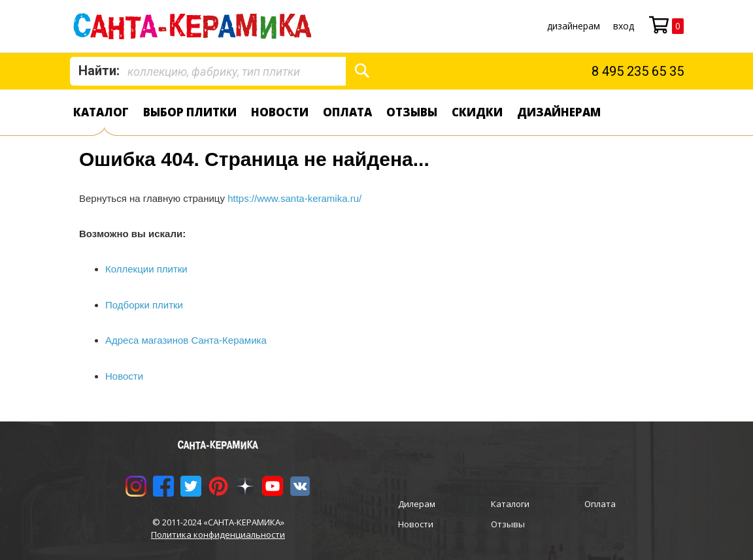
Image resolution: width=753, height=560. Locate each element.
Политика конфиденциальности (218, 535)
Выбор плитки (190, 112)
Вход (624, 26)
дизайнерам (574, 26)
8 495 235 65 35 (638, 71)
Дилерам (417, 504)
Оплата (347, 112)
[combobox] (208, 71)
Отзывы (412, 112)
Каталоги (510, 504)
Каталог (101, 112)
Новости (280, 112)
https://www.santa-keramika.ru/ (294, 198)
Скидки (477, 112)
